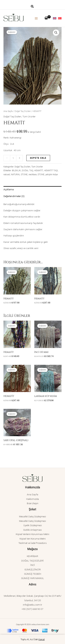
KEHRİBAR (32, 556)
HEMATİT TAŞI (51, 171)
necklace (33, 175)
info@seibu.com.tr (32, 605)
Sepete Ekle (38, 158)
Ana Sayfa (8, 111)
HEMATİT (39, 171)
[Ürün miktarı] (13, 158)
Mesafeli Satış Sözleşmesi (32, 516)
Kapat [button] (42, 639)
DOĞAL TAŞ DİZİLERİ (32, 561)
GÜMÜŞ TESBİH (33, 574)
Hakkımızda (32, 499)
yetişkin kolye (52, 175)
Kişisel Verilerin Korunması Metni (32, 534)
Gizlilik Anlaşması (32, 530)
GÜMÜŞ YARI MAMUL (32, 578)
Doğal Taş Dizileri (23, 111)
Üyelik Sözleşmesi (33, 525)
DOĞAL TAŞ (27, 171)
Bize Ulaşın (33, 503)
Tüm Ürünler (29, 116)
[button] (32, 7)
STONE (41, 175)
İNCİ (33, 565)
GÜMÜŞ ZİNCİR (33, 569)
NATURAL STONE (19, 175)
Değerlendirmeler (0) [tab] (14, 196)
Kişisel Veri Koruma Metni (33, 539)
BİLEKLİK (16, 171)
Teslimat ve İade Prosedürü (32, 543)
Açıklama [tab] (9, 189)
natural (7, 175)
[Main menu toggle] (36, 18)
